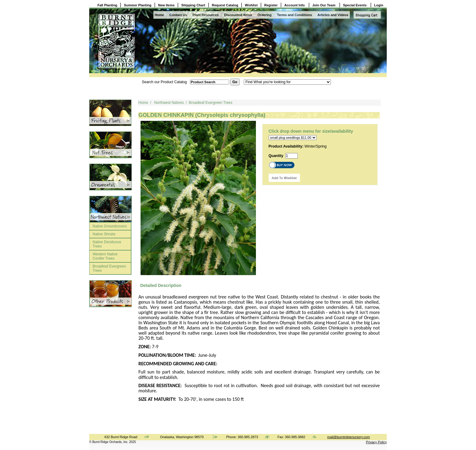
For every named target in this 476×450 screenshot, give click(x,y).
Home (160, 15)
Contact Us (178, 15)
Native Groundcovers (110, 226)
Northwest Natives (169, 103)
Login (379, 5)
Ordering (264, 15)
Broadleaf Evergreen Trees (109, 268)
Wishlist (251, 5)
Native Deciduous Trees (107, 244)
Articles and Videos (333, 15)
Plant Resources (206, 15)
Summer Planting (138, 5)
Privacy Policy (376, 442)
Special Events (355, 5)
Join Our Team (324, 5)
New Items (166, 5)
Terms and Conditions (295, 15)
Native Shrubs (104, 234)
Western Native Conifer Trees (105, 256)
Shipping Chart (193, 5)
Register (271, 5)
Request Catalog (225, 5)
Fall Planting (107, 5)
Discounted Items (238, 15)
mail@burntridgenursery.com (349, 437)
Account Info (295, 5)
